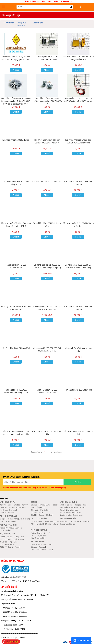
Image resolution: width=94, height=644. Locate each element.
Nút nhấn (10, 537)
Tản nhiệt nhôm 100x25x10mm (16, 140)
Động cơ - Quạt (80, 505)
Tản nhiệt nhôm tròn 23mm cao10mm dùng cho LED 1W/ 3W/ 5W (47, 101)
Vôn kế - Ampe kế (37, 538)
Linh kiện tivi (80, 507)
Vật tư (79, 521)
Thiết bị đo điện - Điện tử (40, 533)
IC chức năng (13, 519)
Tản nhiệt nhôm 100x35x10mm (78, 390)
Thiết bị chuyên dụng (39, 536)
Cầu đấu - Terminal (38, 505)
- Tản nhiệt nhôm (8, 23)
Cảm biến (10, 528)
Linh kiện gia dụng (66, 505)
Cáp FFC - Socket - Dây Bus (41, 515)
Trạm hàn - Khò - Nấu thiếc (41, 544)
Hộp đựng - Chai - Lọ (68, 521)
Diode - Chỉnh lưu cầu (17, 507)
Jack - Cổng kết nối (38, 507)
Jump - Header (52, 505)
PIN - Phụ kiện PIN (38, 524)
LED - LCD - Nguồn (39, 519)
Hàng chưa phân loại (67, 524)
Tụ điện (10, 505)
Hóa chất (86, 521)
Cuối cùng (58, 452)
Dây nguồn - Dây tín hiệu (40, 510)
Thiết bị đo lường (39, 530)
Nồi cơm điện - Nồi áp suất (70, 513)
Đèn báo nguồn (52, 521)
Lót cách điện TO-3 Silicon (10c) (16, 348)
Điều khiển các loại (67, 507)
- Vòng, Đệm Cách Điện (21, 24)
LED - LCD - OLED (38, 521)
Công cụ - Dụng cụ (38, 547)
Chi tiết (16, 70)
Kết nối (34, 502)
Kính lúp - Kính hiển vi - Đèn (41, 550)
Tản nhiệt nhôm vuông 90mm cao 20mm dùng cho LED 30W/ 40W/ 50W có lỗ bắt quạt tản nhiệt (16, 101)
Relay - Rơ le (20, 537)
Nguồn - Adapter (52, 524)
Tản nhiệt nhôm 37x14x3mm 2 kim (47, 182)
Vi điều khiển (24, 519)
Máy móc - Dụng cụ (39, 541)
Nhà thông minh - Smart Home (71, 515)
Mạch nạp (19, 528)
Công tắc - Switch (18, 539)
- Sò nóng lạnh (37, 23)
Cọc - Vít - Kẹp (36, 513)
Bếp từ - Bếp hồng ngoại (69, 510)
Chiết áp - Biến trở (21, 505)
